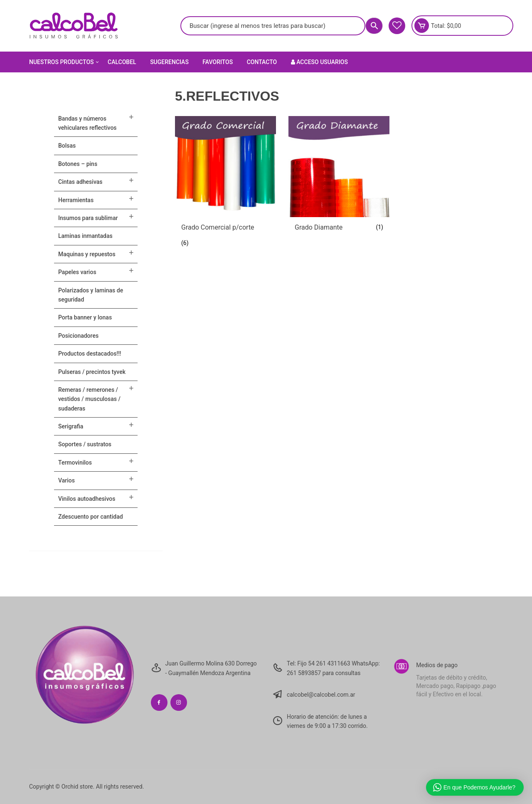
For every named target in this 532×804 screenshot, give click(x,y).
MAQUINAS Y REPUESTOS (87, 254)
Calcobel (122, 62)
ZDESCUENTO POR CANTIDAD (91, 517)
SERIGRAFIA (71, 426)
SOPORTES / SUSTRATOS (85, 444)
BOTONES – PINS (78, 164)
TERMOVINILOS (75, 463)
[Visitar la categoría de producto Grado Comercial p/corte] (225, 184)
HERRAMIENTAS (76, 200)
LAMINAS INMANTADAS (85, 236)
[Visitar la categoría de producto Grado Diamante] (339, 177)
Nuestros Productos (65, 62)
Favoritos (218, 62)
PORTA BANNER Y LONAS (85, 317)
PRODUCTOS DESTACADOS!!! (90, 354)
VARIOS (66, 480)
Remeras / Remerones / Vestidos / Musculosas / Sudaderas (89, 399)
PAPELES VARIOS (77, 272)
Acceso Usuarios (319, 62)
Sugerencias (169, 62)
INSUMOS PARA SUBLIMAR (88, 218)
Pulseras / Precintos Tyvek (92, 372)
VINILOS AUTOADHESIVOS (87, 499)
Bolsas (67, 146)
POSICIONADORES (78, 336)
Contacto (262, 62)
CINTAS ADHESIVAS (80, 182)
